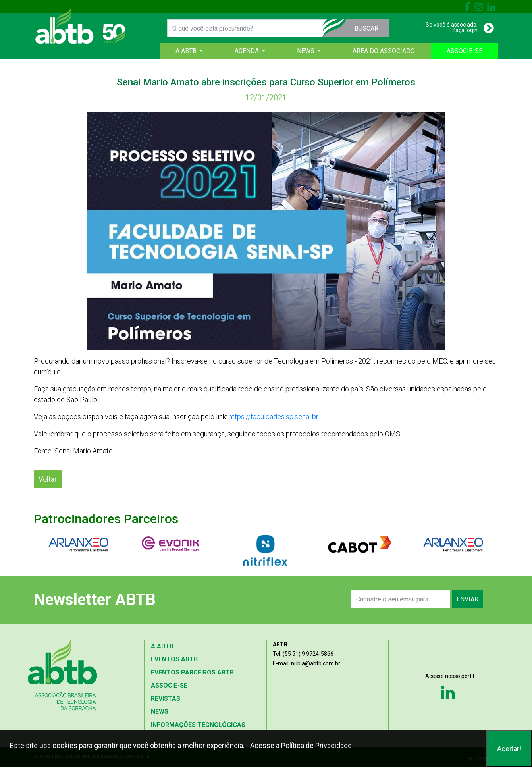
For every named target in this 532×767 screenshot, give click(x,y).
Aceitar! (509, 749)
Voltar (48, 479)
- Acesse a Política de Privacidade (299, 745)
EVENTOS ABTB (174, 659)
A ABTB (162, 646)
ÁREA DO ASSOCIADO (384, 51)
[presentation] (259, 599)
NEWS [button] (306, 51)
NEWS (160, 712)
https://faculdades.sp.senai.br (274, 417)
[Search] (401, 599)
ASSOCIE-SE (465, 51)
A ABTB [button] (187, 51)
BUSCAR (366, 28)
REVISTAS (166, 699)
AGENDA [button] (248, 51)
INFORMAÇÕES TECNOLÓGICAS (198, 725)
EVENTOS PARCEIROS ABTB (192, 672)
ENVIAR (467, 599)
